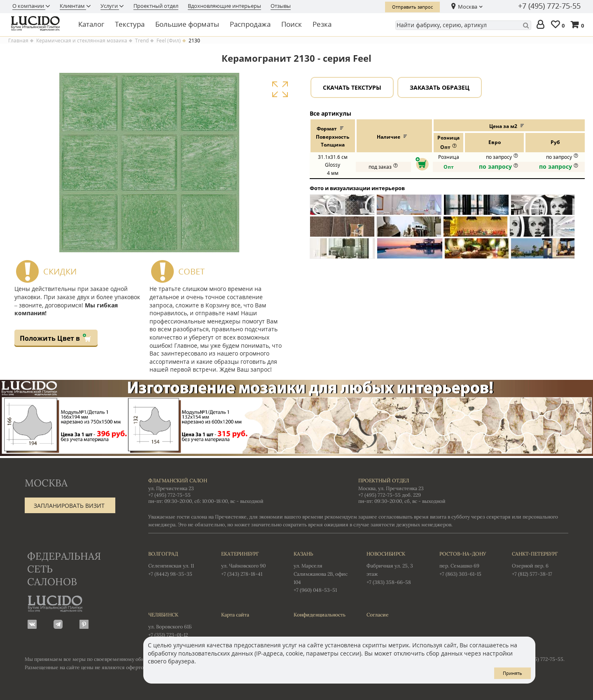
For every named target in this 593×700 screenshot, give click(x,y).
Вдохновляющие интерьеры (224, 6)
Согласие (378, 615)
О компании (29, 6)
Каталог (91, 24)
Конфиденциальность (320, 615)
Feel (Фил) (169, 41)
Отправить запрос (412, 7)
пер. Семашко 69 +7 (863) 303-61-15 (468, 563)
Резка (322, 24)
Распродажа (250, 24)
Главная (18, 41)
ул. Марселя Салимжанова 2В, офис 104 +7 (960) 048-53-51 (322, 571)
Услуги (110, 6)
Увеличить (280, 90)
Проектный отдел (156, 6)
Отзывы (281, 6)
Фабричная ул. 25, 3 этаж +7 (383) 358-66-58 (395, 567)
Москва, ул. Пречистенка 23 (391, 488)
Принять (512, 673)
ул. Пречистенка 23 (171, 488)
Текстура (130, 24)
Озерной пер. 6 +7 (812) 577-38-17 (540, 563)
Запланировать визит (69, 506)
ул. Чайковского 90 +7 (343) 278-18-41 (249, 563)
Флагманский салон (178, 480)
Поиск (292, 24)
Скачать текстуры (352, 87)
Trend (142, 41)
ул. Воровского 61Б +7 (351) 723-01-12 (176, 624)
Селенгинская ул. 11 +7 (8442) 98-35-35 (176, 563)
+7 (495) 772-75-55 (549, 6)
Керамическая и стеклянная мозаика (82, 41)
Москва (468, 7)
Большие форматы (187, 24)
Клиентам (73, 6)
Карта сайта (235, 615)
